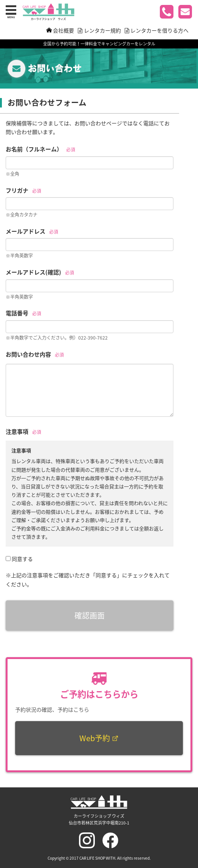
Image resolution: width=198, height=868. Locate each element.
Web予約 (99, 738)
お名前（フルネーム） (34, 149)
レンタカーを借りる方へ (159, 30)
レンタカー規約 (102, 30)
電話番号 (17, 313)
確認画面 (90, 615)
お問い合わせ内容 (28, 354)
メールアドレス (26, 231)
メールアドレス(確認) (33, 272)
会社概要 (63, 30)
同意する (22, 559)
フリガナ (17, 190)
